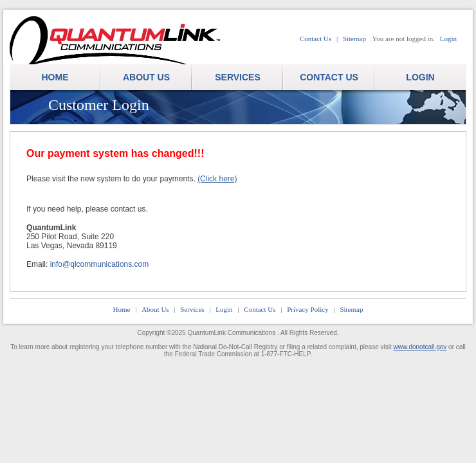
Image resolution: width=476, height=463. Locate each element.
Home (122, 309)
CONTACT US (329, 77)
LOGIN (420, 77)
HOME (55, 77)
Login (448, 39)
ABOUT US (146, 77)
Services (192, 309)
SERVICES (238, 77)
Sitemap (354, 39)
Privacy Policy (307, 309)
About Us (155, 309)
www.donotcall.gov (420, 347)
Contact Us (316, 39)
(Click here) (217, 179)
